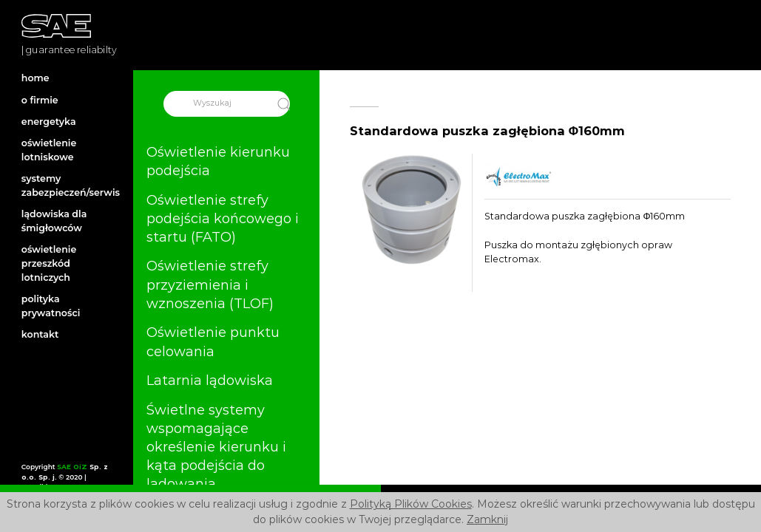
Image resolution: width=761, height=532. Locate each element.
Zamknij (487, 519)
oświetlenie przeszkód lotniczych (49, 263)
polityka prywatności (51, 306)
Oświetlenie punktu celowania (213, 342)
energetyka (49, 122)
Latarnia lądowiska (210, 381)
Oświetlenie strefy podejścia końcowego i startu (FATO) (223, 219)
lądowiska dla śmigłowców (54, 221)
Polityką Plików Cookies (411, 504)
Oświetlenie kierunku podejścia (218, 161)
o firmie (40, 100)
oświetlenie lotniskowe (49, 150)
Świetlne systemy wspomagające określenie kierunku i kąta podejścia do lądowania (216, 447)
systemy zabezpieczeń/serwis (67, 185)
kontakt (40, 334)
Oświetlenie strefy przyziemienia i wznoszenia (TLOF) (210, 285)
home (35, 78)
